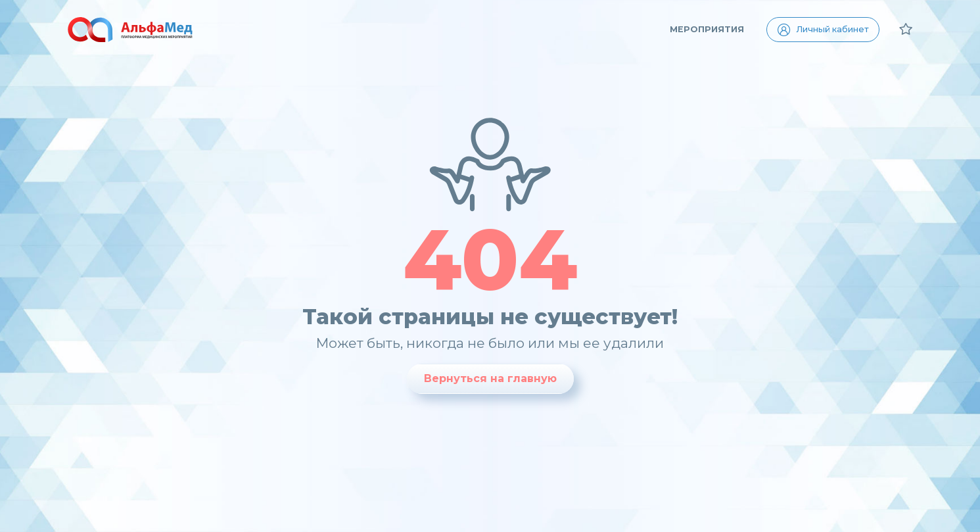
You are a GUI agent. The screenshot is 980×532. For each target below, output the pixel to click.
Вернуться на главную (490, 378)
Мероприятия (707, 29)
